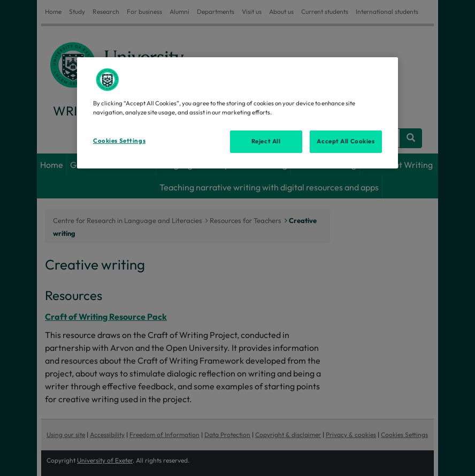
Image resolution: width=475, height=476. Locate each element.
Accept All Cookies (346, 141)
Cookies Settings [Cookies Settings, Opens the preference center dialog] (119, 141)
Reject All (266, 141)
